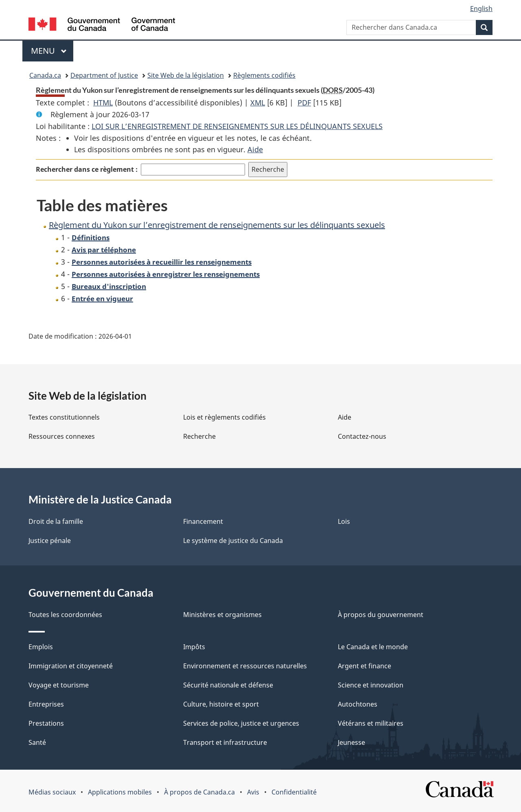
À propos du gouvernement (381, 615)
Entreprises (46, 704)
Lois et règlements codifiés (224, 417)
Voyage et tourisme (59, 685)
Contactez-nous (362, 436)
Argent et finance (364, 666)
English (481, 9)
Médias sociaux (52, 792)
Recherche (199, 436)
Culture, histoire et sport (221, 704)
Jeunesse (351, 742)
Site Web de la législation (186, 75)
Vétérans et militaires (371, 723)
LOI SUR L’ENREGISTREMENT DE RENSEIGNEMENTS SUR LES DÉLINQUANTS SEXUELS (237, 126)
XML (258, 103)
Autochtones (358, 704)
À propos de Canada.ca (199, 792)
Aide (255, 149)
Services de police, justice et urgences (241, 723)
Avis (253, 792)
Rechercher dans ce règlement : (87, 169)
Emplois (41, 647)
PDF (304, 103)
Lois (344, 521)
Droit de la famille (56, 521)
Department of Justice (104, 75)
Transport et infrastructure (225, 742)
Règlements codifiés (264, 75)
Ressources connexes (62, 436)
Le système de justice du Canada (233, 541)
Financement (203, 521)
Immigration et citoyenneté (71, 666)
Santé (37, 742)
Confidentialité (294, 792)
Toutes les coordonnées (65, 615)
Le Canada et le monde (373, 647)
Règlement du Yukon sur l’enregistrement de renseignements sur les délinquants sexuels (217, 225)
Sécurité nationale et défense (228, 685)
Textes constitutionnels (64, 417)
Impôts (194, 647)
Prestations (46, 723)
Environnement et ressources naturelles (245, 666)
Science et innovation (371, 685)
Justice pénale (50, 541)
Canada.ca (45, 75)
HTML (103, 103)
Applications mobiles (120, 792)
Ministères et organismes (222, 615)
